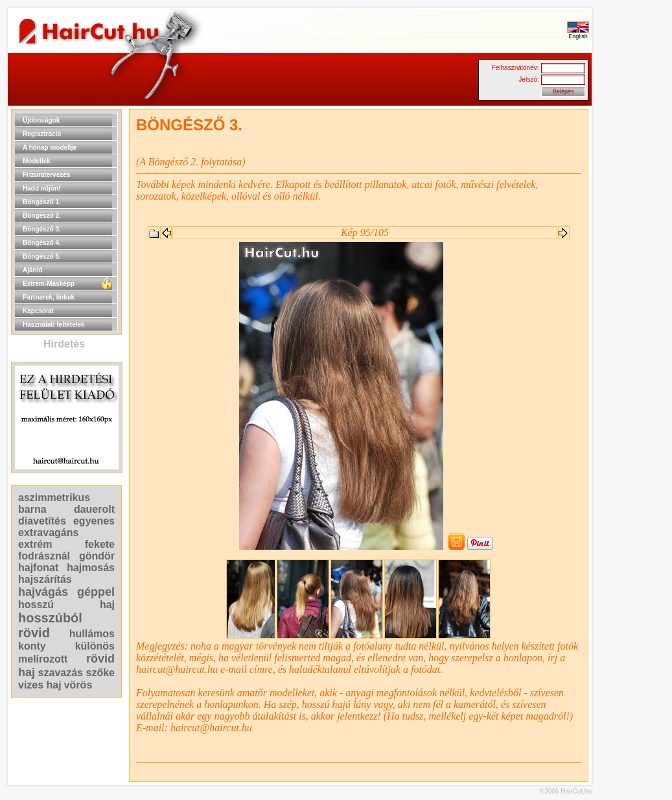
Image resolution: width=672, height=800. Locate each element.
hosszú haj (66, 605)
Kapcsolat (38, 311)
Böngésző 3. (42, 229)
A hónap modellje (50, 147)
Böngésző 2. (42, 216)
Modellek (37, 161)
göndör (97, 556)
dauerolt (94, 509)
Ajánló (33, 270)
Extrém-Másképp (49, 284)
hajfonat (38, 568)
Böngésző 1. (42, 202)
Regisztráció (42, 134)
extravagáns (48, 533)
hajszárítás (45, 579)
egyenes (94, 521)
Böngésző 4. (42, 243)
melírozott (43, 659)
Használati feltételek (54, 324)
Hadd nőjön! (41, 188)
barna (32, 509)
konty (32, 646)
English (578, 34)
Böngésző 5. (42, 256)
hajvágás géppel (66, 592)
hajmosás (91, 568)
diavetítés (42, 521)
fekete (100, 544)
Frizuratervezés (46, 175)
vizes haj (40, 685)
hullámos (92, 634)
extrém (35, 544)
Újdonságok (41, 120)
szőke (100, 673)
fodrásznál (44, 556)
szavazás (61, 673)
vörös (78, 685)
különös (95, 646)
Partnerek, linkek (49, 297)
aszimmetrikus (54, 498)
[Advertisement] (633, 303)
